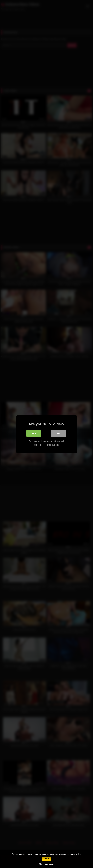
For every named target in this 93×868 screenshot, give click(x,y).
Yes (34, 433)
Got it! (46, 859)
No (58, 433)
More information (46, 864)
